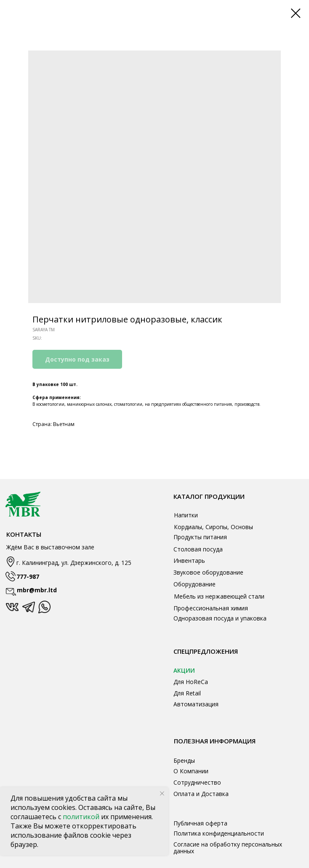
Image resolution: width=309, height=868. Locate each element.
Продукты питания (200, 537)
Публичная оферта (200, 823)
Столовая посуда (198, 549)
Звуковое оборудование (208, 572)
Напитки (186, 515)
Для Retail (187, 693)
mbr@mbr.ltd (37, 590)
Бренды (184, 760)
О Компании (191, 771)
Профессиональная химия (211, 608)
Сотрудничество (197, 782)
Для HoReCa (191, 682)
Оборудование (194, 584)
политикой (82, 817)
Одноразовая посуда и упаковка (220, 618)
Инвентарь (189, 560)
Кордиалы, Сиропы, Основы (213, 527)
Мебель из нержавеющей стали (219, 596)
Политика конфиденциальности (219, 833)
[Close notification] (162, 793)
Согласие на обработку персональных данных (228, 848)
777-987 (28, 576)
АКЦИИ (184, 670)
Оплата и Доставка (201, 794)
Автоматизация (196, 704)
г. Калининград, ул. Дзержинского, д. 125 (74, 563)
